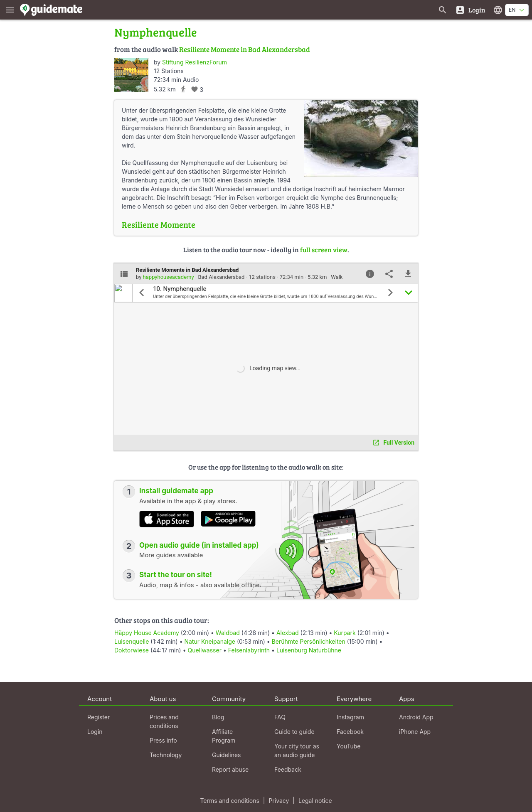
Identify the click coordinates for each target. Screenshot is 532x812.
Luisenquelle (132, 641)
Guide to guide (294, 732)
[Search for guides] (443, 10)
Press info (163, 740)
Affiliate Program (224, 736)
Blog (218, 717)
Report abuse (230, 769)
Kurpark (345, 633)
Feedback (288, 769)
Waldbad (228, 633)
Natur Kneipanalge (210, 641)
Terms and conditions (229, 801)
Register (99, 717)
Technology (166, 755)
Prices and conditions (164, 721)
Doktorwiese (132, 650)
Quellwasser (204, 650)
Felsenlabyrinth (249, 650)
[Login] (470, 10)
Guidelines (226, 755)
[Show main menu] (10, 10)
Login (95, 732)
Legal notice (315, 801)
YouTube (349, 746)
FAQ (280, 717)
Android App (416, 717)
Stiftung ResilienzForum (195, 62)
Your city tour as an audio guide (297, 750)
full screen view (324, 250)
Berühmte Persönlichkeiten (309, 641)
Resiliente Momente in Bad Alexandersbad (245, 49)
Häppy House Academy (147, 633)
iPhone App (415, 732)
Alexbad (288, 633)
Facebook (350, 732)
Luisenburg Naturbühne (309, 650)
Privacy (279, 801)
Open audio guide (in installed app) (199, 545)
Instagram (350, 717)
